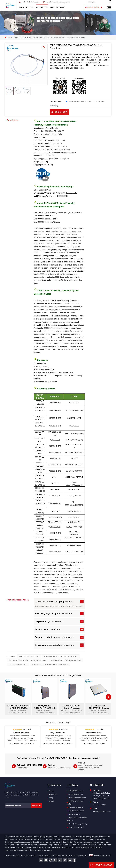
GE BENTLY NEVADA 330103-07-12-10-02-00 (50, 664)
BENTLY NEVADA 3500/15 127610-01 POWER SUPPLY (18, 707)
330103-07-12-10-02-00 (29, 656)
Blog (51, 798)
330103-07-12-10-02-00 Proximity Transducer (27, 660)
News (52, 7)
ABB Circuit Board (76, 811)
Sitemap (40, 855)
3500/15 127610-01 (76, 827)
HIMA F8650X (74, 814)
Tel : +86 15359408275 (31, 2)
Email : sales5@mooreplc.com (58, 2)
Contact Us (61, 7)
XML (52, 855)
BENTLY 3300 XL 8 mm (18, 664)
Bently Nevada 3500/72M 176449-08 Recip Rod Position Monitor (45, 707)
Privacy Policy (82, 855)
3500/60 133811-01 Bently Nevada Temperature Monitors (71, 707)
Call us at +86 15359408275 (30, 765)
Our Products (42, 7)
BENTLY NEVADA (21, 37)
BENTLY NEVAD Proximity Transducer (66, 660)
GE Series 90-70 (76, 794)
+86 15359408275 (99, 805)
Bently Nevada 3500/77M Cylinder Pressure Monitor (98, 707)
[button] (109, 697)
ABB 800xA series (76, 807)
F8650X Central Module (79, 824)
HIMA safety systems (77, 798)
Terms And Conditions (65, 855)
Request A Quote (93, 7)
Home (21, 7)
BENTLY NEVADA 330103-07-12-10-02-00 (61, 656)
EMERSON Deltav (76, 791)
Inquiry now (59, 112)
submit (36, 806)
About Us (29, 7)
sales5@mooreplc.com (102, 811)
